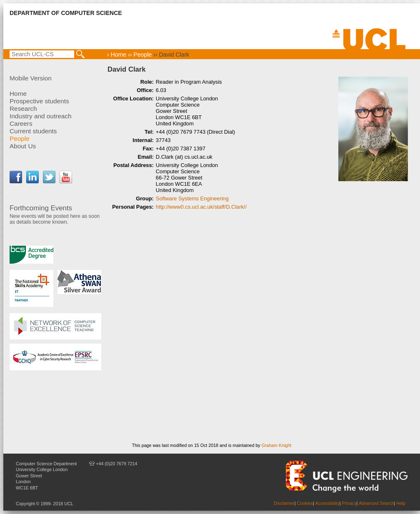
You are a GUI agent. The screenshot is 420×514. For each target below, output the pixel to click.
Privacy (349, 503)
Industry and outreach (41, 116)
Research (23, 109)
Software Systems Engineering (192, 198)
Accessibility (327, 503)
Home (18, 94)
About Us (23, 146)
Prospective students (39, 101)
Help (401, 503)
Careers (21, 124)
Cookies (305, 503)
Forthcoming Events (41, 208)
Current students (33, 131)
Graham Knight (277, 445)
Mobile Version (31, 78)
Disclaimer (284, 503)
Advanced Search (376, 503)
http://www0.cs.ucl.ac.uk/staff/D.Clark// (201, 207)
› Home (117, 55)
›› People (139, 55)
